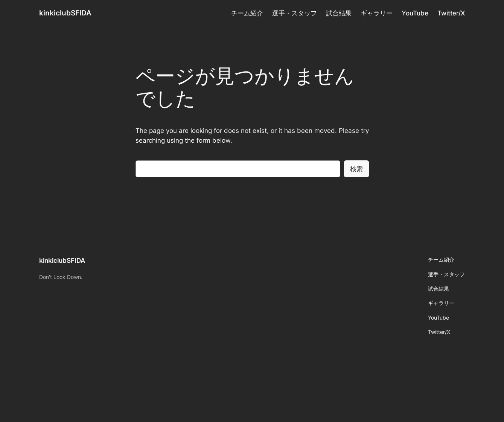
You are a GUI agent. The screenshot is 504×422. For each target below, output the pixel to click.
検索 (356, 169)
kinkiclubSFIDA (65, 13)
